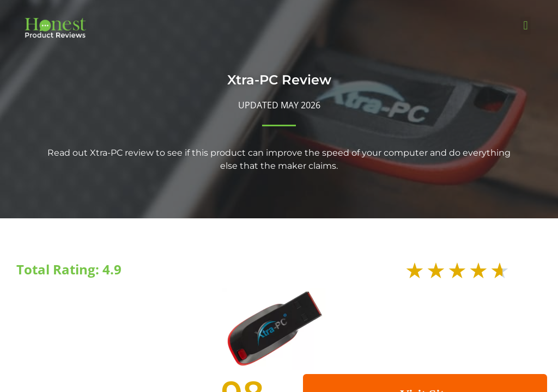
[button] (526, 25)
